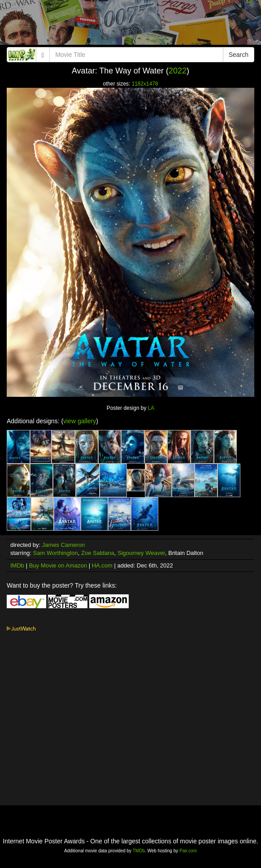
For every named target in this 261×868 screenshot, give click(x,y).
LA (151, 408)
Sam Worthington (56, 553)
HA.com (102, 565)
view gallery (80, 421)
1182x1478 (145, 84)
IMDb (17, 565)
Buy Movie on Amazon (58, 565)
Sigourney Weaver (141, 553)
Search (239, 55)
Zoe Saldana (98, 553)
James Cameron (63, 545)
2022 (178, 71)
